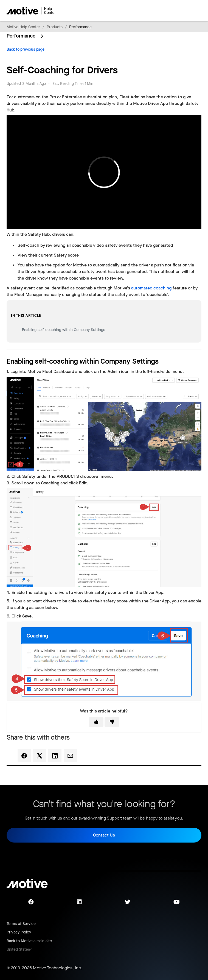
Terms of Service (21, 924)
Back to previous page (26, 49)
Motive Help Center (23, 27)
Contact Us (104, 835)
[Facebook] (24, 755)
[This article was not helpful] (112, 722)
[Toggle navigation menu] (178, 11)
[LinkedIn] (55, 755)
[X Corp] (40, 755)
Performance (80, 27)
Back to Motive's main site (29, 941)
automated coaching (151, 288)
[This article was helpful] (96, 722)
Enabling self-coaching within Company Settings (64, 330)
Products (55, 27)
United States (18, 949)
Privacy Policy (19, 932)
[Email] (70, 755)
